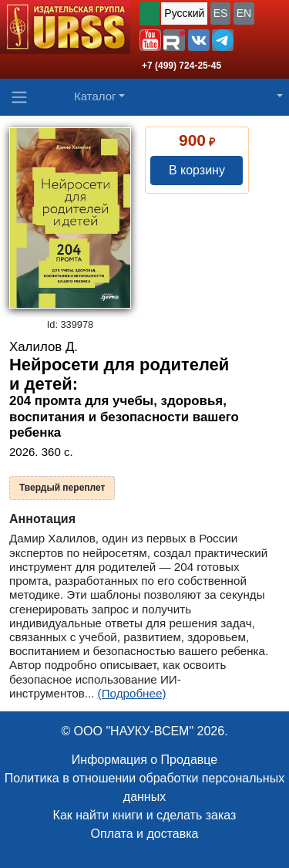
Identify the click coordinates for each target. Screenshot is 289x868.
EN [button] (244, 13)
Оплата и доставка (145, 834)
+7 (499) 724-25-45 (181, 66)
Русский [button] (184, 13)
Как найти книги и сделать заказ (145, 815)
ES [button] (221, 13)
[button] (150, 40)
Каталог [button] (95, 96)
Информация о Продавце (144, 760)
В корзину (197, 170)
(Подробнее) (132, 693)
